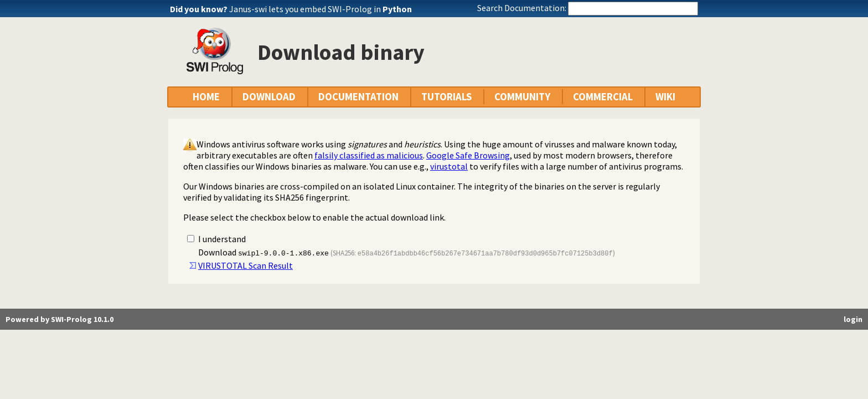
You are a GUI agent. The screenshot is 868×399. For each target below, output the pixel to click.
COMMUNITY (522, 97)
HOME (206, 97)
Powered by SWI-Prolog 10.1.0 (60, 319)
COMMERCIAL (603, 97)
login (853, 319)
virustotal (449, 166)
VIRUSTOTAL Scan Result (246, 265)
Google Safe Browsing (468, 155)
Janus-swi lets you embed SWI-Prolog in (321, 9)
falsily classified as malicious (369, 155)
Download (263, 252)
